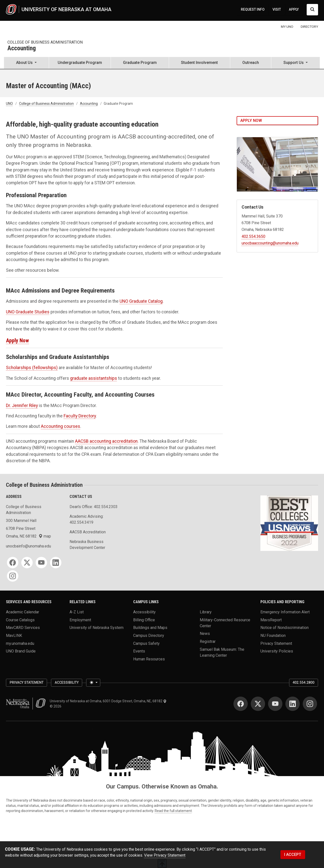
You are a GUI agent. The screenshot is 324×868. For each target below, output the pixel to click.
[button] (26, 63)
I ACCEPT (293, 854)
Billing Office (144, 620)
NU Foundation (273, 636)
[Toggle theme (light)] (93, 683)
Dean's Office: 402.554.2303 (94, 507)
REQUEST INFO (253, 9)
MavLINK (14, 636)
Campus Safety (146, 643)
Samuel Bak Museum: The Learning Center (222, 652)
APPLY (294, 9)
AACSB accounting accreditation (106, 441)
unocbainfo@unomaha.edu (28, 546)
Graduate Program (140, 63)
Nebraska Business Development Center (87, 545)
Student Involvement (199, 63)
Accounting (22, 48)
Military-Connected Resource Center (225, 623)
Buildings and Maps (150, 628)
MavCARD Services (23, 628)
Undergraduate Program (80, 63)
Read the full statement (173, 811)
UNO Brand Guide (21, 651)
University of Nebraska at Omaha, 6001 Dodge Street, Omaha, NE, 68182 (108, 701)
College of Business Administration (45, 42)
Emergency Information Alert (285, 612)
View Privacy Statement (165, 855)
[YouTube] (41, 563)
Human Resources (149, 659)
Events (139, 651)
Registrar (208, 641)
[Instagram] (13, 576)
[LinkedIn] (56, 563)
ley (35, 406)
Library (206, 612)
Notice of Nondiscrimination (285, 628)
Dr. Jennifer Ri (19, 406)
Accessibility (144, 612)
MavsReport (271, 620)
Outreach (251, 63)
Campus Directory (149, 636)
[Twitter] (27, 563)
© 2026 (56, 706)
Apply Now (17, 340)
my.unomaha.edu (20, 643)
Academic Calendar (23, 612)
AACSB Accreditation (88, 532)
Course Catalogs (20, 620)
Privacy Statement (276, 643)
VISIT (277, 9)
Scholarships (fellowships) (32, 368)
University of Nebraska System (97, 628)
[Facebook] (13, 563)
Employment (80, 620)
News (205, 634)
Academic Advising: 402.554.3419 (87, 519)
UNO (9, 104)
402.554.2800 (303, 682)
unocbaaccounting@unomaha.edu (270, 243)
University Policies (277, 651)
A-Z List (77, 612)
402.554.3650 (253, 236)
